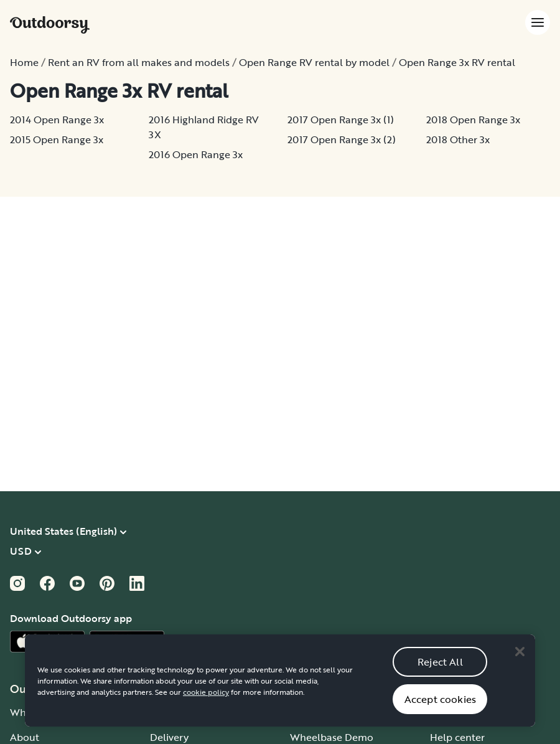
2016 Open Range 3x (196, 154)
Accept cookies (440, 711)
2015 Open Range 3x (57, 139)
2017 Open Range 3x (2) (342, 139)
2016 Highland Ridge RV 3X (204, 127)
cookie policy (206, 704)
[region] (280, 693)
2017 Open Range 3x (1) (341, 120)
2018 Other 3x (458, 139)
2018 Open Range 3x (473, 120)
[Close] (520, 664)
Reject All (440, 674)
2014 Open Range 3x (57, 120)
